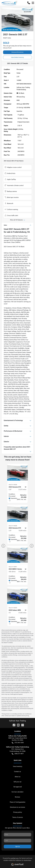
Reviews (17, 797)
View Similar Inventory (17, 57)
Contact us (17, 772)
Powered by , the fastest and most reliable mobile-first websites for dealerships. (17, 861)
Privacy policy (18, 812)
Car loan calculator (17, 792)
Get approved (18, 787)
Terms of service (18, 817)
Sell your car (17, 782)
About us (18, 777)
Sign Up (17, 846)
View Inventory (18, 766)
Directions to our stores (18, 807)
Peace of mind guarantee (18, 802)
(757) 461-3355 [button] (18, 743)
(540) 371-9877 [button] (18, 754)
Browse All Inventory (17, 52)
